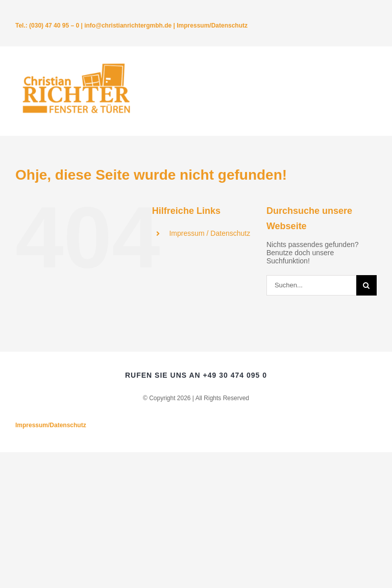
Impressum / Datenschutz (210, 233)
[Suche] (366, 285)
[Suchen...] (311, 285)
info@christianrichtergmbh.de (128, 26)
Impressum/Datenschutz (212, 26)
